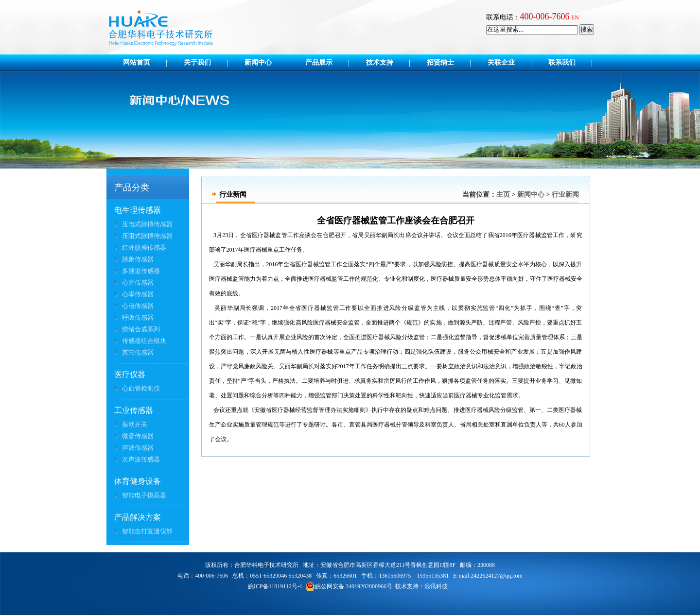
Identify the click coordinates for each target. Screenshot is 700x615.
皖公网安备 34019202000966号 (349, 586)
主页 (503, 195)
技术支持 (386, 62)
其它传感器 (138, 352)
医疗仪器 (130, 374)
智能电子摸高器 (144, 495)
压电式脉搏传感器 (147, 224)
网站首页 (137, 62)
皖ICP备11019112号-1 (275, 586)
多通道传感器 (141, 271)
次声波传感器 (141, 459)
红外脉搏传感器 (144, 248)
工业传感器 (134, 410)
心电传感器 (138, 306)
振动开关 (135, 424)
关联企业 (508, 62)
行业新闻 (565, 195)
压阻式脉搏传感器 (147, 236)
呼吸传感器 (138, 317)
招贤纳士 (447, 62)
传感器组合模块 (144, 341)
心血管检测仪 (141, 388)
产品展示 (326, 62)
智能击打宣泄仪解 (147, 531)
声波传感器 (138, 448)
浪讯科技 (436, 586)
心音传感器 (138, 282)
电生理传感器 (138, 210)
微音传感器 (138, 436)
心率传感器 (138, 294)
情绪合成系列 (141, 329)
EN (575, 17)
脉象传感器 (138, 259)
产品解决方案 (138, 517)
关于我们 (204, 62)
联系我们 (562, 62)
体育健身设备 (138, 481)
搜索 (587, 29)
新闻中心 (265, 62)
